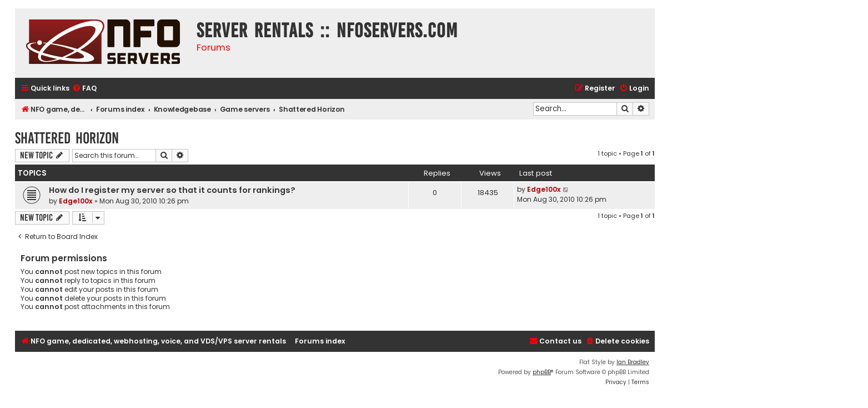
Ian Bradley (633, 362)
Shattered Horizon (67, 138)
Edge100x (76, 201)
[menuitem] (84, 89)
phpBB (542, 372)
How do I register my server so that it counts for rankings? (172, 190)
